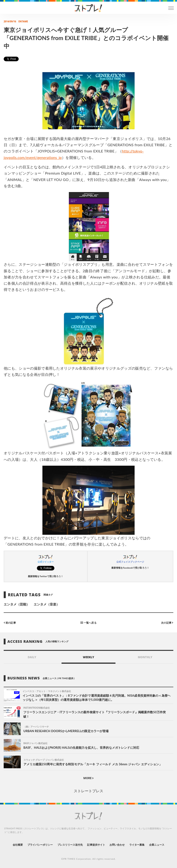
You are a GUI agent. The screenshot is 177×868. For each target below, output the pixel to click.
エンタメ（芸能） (17, 604)
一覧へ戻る (88, 623)
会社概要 (18, 845)
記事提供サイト (96, 845)
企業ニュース (157, 845)
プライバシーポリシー (40, 845)
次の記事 (167, 623)
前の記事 (10, 623)
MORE (89, 778)
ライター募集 (137, 845)
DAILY (32, 657)
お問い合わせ (117, 845)
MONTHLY (145, 657)
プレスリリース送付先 (70, 845)
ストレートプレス (88, 791)
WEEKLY (88, 657)
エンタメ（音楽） (47, 604)
